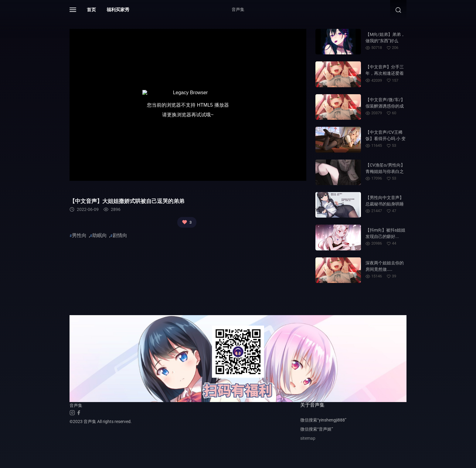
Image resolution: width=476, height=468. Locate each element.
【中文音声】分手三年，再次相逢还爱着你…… (385, 73)
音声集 (238, 9)
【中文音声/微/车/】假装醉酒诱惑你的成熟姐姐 (385, 106)
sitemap (308, 438)
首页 (91, 10)
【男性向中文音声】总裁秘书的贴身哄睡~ (385, 204)
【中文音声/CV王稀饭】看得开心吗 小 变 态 (386, 139)
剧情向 (120, 235)
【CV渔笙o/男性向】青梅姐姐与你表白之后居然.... (385, 171)
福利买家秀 (118, 10)
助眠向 (100, 235)
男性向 (79, 235)
